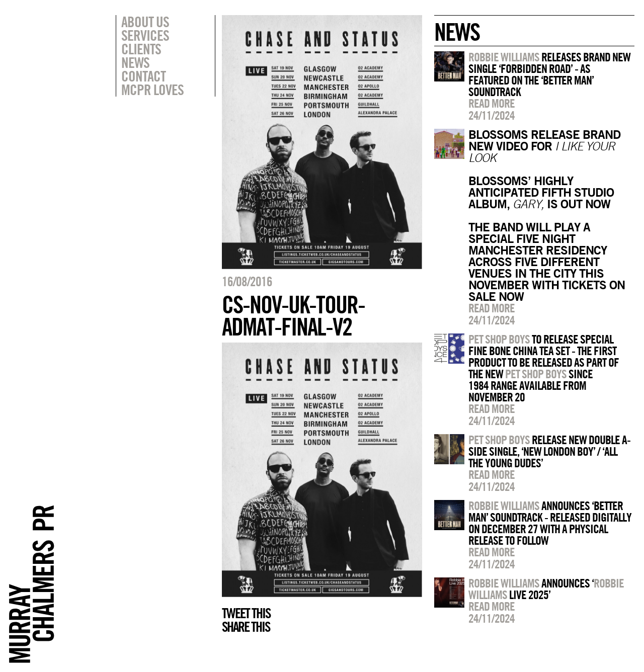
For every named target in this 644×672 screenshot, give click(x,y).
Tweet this (246, 613)
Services (145, 35)
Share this (246, 627)
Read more (492, 103)
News (135, 62)
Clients (141, 49)
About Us (145, 22)
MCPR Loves (152, 90)
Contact (143, 76)
